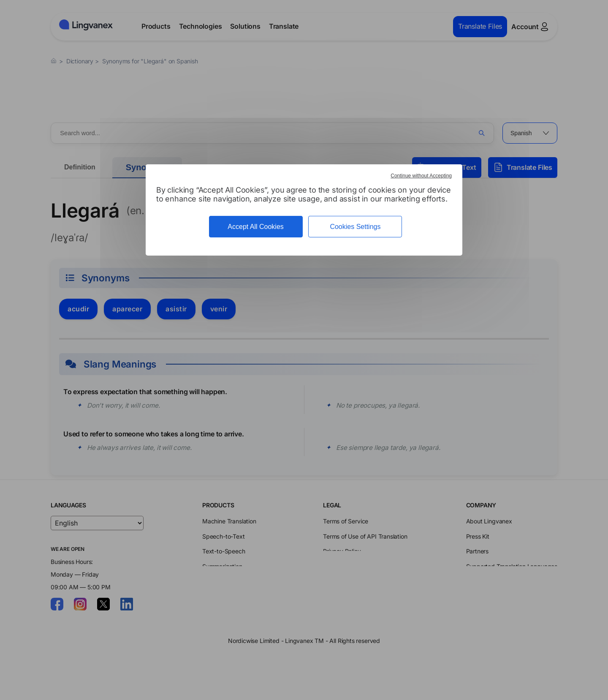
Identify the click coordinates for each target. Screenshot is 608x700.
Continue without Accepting (421, 176)
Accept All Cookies (256, 227)
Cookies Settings (355, 227)
